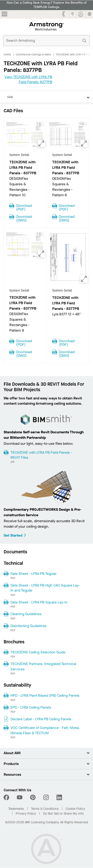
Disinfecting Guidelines (28, 626)
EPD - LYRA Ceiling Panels (31, 707)
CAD (10, 97)
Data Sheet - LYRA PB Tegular (34, 574)
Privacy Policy (26, 814)
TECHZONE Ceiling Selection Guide (38, 652)
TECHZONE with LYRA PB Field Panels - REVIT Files (41, 455)
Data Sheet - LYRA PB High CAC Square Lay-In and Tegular (45, 588)
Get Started (15, 535)
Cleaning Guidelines (26, 614)
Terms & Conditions (45, 809)
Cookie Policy (75, 809)
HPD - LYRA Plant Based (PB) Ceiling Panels (45, 695)
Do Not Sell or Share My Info (63, 814)
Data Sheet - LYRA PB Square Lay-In (39, 602)
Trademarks (16, 809)
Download (24, 207)
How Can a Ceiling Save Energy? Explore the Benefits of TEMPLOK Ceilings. (47, 5)
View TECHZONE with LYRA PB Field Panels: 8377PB (28, 79)
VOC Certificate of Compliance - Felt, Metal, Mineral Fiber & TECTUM (45, 730)
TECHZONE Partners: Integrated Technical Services (43, 666)
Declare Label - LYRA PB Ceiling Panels (41, 719)
